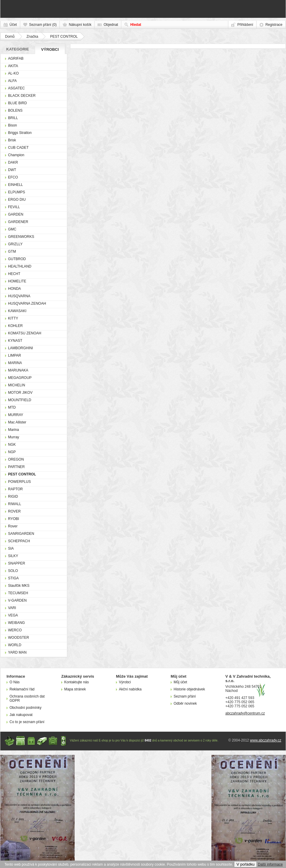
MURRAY (16, 415)
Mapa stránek (75, 689)
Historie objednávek (189, 689)
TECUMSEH (18, 593)
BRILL (13, 118)
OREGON (16, 459)
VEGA (13, 615)
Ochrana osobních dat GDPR (27, 698)
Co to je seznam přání (27, 722)
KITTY (13, 318)
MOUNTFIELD (20, 400)
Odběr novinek (185, 703)
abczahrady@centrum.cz (245, 713)
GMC (12, 229)
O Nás (15, 682)
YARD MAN (17, 652)
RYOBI (14, 519)
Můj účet (180, 682)
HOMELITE (17, 281)
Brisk (12, 140)
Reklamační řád (22, 689)
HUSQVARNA (19, 296)
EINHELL (15, 185)
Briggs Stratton (20, 133)
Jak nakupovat (21, 715)
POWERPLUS (19, 482)
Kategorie (18, 49)
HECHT (14, 274)
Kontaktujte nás (77, 682)
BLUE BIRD (17, 103)
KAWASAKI (17, 311)
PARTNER (16, 467)
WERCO (15, 630)
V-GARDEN (17, 600)
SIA (11, 548)
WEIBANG (16, 623)
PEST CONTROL (64, 37)
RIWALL (15, 504)
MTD (12, 407)
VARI (12, 608)
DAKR (13, 162)
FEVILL (14, 207)
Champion (16, 155)
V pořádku (245, 864)
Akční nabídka (130, 689)
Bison (12, 125)
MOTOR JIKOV (20, 393)
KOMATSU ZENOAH (25, 333)
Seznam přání (185, 696)
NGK (12, 445)
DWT (12, 170)
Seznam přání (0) (43, 25)
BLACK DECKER (22, 96)
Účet (13, 25)
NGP (12, 452)
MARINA (15, 363)
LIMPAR (15, 355)
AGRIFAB (16, 59)
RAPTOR (15, 489)
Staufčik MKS (19, 586)
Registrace (274, 25)
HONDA (14, 289)
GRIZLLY (15, 244)
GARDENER (18, 222)
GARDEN (16, 214)
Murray (14, 437)
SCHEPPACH (19, 541)
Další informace (270, 864)
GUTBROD (17, 259)
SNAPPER (16, 563)
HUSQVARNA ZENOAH (27, 303)
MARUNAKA (18, 370)
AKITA (13, 66)
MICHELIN (16, 385)
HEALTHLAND (20, 266)
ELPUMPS (16, 192)
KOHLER (15, 326)
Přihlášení (245, 25)
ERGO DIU (17, 200)
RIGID (13, 497)
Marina (14, 430)
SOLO (13, 571)
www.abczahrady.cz (266, 740)
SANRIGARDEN (21, 534)
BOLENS (15, 110)
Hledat (136, 25)
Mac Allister (17, 422)
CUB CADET (18, 148)
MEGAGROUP (20, 378)
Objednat (111, 25)
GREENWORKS (21, 237)
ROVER (14, 511)
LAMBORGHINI (21, 348)
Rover (13, 526)
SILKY (13, 556)
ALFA (12, 81)
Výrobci (50, 49)
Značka (32, 37)
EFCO (13, 177)
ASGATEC (16, 88)
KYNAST (15, 341)
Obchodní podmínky (25, 708)
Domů (10, 37)
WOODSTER (19, 638)
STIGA (13, 578)
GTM (12, 252)
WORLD (15, 645)
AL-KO (13, 73)
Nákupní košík (80, 25)
